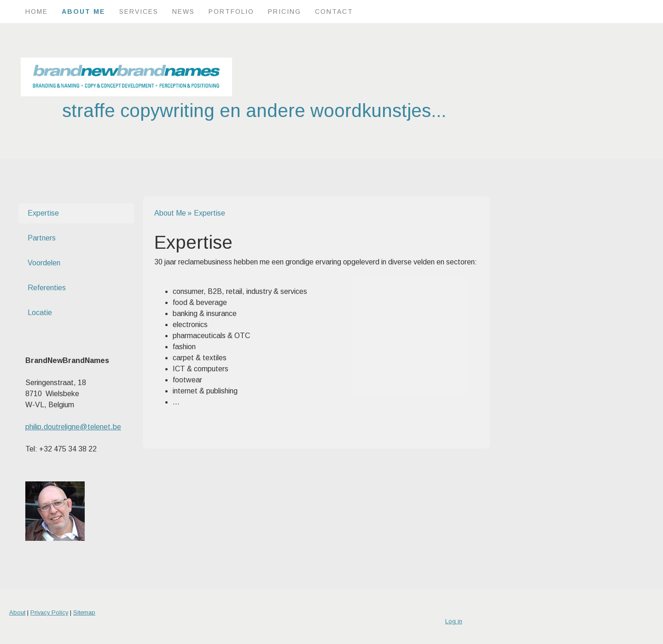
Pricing (285, 12)
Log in (454, 621)
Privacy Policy (49, 612)
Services (139, 12)
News (183, 12)
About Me (84, 12)
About (17, 612)
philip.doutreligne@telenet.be (73, 427)
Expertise (43, 213)
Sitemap (84, 612)
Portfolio (231, 12)
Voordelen (44, 263)
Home (37, 12)
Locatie (40, 313)
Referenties (47, 288)
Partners (42, 238)
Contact (334, 12)
